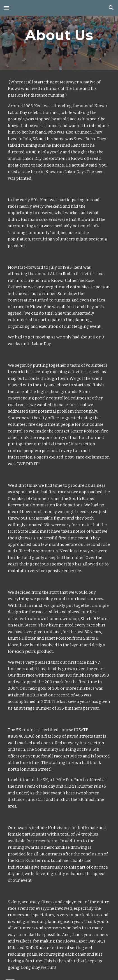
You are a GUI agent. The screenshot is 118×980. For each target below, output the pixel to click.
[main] (59, 35)
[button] (7, 8)
